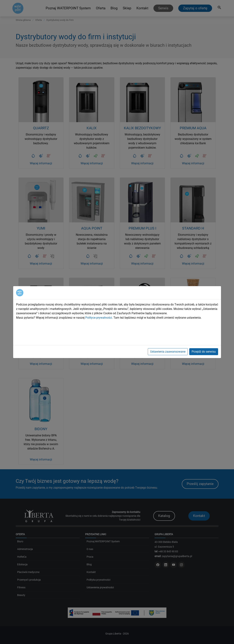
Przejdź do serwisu (204, 352)
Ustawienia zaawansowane (168, 352)
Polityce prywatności (99, 318)
